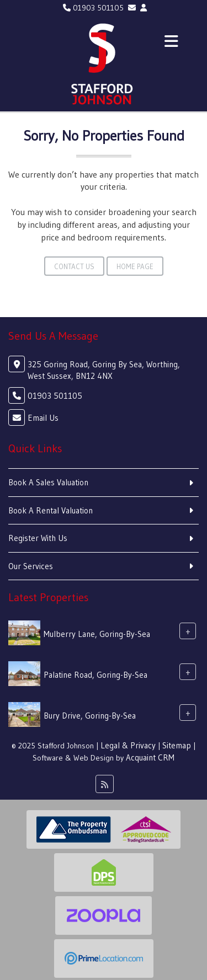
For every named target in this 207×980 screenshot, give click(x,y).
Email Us (43, 418)
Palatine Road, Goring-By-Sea (95, 675)
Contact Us (74, 266)
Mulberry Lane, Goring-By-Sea (97, 634)
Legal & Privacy (128, 745)
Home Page (135, 266)
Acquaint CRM (150, 757)
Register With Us (38, 538)
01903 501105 (93, 8)
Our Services (31, 566)
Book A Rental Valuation (51, 510)
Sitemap (177, 745)
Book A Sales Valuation (48, 482)
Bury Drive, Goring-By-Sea (90, 716)
